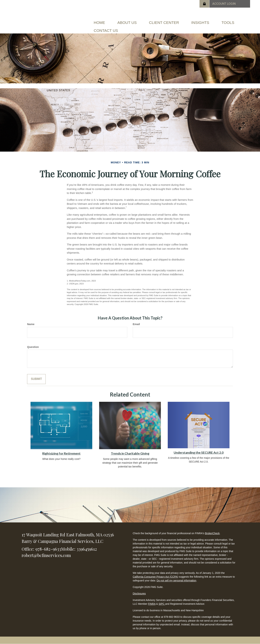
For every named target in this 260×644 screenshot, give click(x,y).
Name (31, 324)
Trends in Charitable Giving (130, 453)
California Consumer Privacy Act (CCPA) (155, 577)
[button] (127, 23)
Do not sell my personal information (176, 581)
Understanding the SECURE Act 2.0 (199, 453)
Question (33, 347)
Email (136, 324)
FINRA (152, 604)
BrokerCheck (212, 533)
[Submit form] (36, 379)
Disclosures (139, 594)
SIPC (162, 604)
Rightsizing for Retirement (61, 453)
